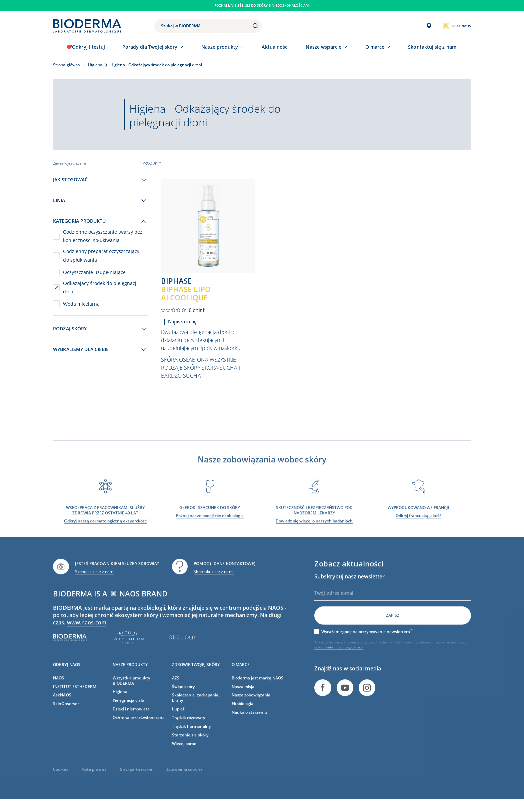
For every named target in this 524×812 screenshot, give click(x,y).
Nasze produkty (220, 47)
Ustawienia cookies (184, 777)
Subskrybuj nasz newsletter (350, 584)
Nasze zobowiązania (251, 703)
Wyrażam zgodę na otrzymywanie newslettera (367, 639)
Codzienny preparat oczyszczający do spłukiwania (101, 256)
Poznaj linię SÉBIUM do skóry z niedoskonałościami (262, 5)
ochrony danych (350, 655)
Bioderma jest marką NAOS (257, 685)
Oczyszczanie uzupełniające (94, 272)
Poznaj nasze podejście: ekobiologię (210, 523)
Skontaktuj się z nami (95, 579)
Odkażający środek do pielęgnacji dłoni (100, 287)
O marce (375, 47)
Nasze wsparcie (323, 47)
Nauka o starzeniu (249, 720)
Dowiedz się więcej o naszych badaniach (314, 529)
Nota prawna (94, 777)
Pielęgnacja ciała (128, 708)
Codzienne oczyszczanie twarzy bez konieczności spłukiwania (103, 236)
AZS (176, 685)
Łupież (178, 717)
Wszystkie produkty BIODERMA (131, 688)
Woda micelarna (81, 304)
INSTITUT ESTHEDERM (75, 694)
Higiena (120, 699)
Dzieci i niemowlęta (131, 717)
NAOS (59, 685)
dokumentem (326, 655)
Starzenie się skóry (190, 743)
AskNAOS (62, 703)
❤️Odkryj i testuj (86, 47)
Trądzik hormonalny (191, 734)
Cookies (61, 777)
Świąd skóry (183, 694)
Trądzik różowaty (188, 726)
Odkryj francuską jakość (419, 523)
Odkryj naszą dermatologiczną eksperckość (105, 529)
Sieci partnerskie (136, 777)
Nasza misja (243, 694)
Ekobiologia (242, 712)
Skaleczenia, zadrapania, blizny (196, 705)
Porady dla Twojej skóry (150, 47)
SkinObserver (66, 712)
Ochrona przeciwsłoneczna (139, 726)
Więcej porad (184, 751)
